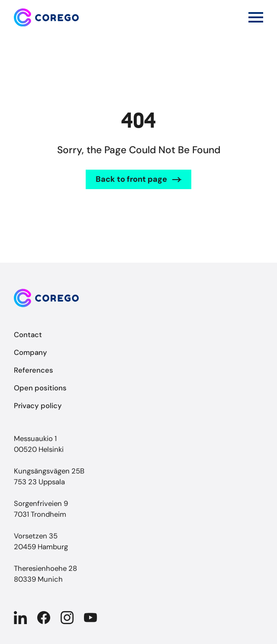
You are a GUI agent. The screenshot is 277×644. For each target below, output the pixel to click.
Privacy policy (38, 406)
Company (31, 352)
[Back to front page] (46, 18)
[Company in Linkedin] (20, 618)
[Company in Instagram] (67, 618)
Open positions (40, 388)
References (34, 370)
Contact (28, 335)
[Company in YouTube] (90, 618)
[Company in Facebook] (44, 618)
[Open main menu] (256, 17)
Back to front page (131, 179)
